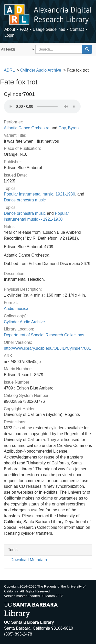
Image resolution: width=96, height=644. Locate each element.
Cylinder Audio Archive (41, 70)
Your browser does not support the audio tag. (42, 106)
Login (9, 35)
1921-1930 (65, 194)
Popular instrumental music (29, 194)
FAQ (24, 29)
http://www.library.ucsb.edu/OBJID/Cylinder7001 (47, 348)
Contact (77, 29)
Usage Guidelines (49, 29)
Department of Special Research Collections (44, 335)
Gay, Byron (68, 128)
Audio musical (17, 309)
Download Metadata (29, 560)
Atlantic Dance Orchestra (27, 128)
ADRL (9, 70)
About (10, 29)
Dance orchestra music (25, 200)
